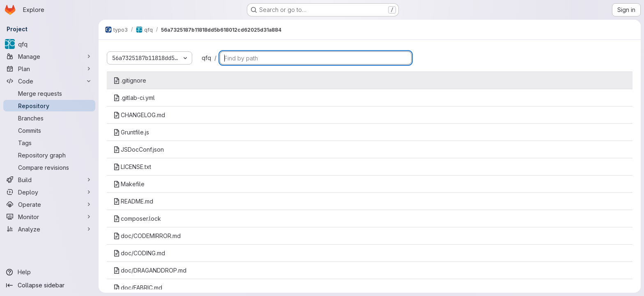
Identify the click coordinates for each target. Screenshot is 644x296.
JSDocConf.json (139, 149)
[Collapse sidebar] (49, 285)
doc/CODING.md (139, 253)
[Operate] (49, 204)
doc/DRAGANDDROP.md (150, 270)
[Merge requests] (49, 93)
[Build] (49, 180)
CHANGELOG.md (139, 115)
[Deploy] (49, 192)
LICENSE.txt (132, 167)
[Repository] (49, 106)
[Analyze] (49, 229)
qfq (206, 58)
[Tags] (49, 143)
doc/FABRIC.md (138, 288)
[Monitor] (49, 217)
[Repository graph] (49, 155)
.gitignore (130, 80)
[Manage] (49, 56)
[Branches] (49, 118)
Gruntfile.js (131, 132)
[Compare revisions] (49, 167)
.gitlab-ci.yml (134, 98)
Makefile (129, 184)
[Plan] (49, 69)
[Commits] (49, 130)
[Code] (49, 81)
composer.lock (137, 219)
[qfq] (49, 44)
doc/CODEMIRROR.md (147, 236)
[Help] (49, 272)
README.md (133, 201)
